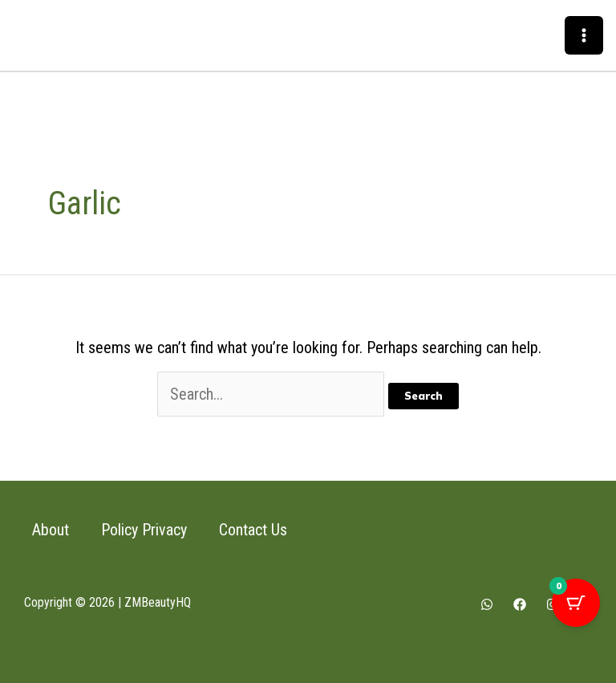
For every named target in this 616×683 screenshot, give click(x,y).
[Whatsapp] (487, 604)
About (51, 530)
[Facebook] (520, 604)
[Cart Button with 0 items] (576, 603)
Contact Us (253, 530)
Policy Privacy (144, 530)
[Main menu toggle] (584, 35)
